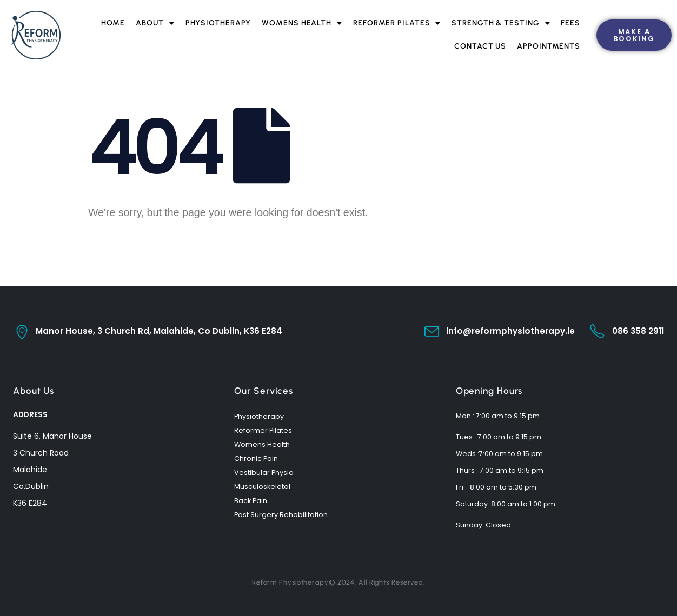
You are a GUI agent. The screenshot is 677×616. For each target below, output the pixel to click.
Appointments (549, 46)
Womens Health (302, 23)
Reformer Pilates (397, 23)
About (155, 23)
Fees (570, 23)
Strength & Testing (501, 23)
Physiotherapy (218, 23)
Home (113, 23)
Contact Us (480, 46)
